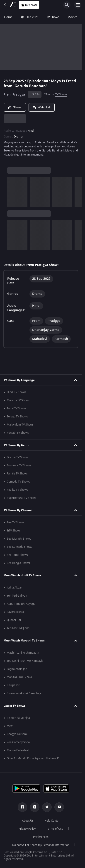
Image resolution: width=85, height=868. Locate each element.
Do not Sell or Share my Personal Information (41, 845)
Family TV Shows (17, 474)
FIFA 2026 (29, 17)
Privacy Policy (27, 829)
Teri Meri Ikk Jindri (18, 628)
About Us (28, 821)
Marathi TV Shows (18, 400)
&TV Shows (14, 531)
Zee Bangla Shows (18, 563)
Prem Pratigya (14, 95)
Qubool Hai (14, 620)
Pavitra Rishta (15, 612)
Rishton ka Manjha (18, 718)
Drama (18, 137)
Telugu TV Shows (17, 417)
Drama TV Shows (18, 457)
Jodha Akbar (14, 588)
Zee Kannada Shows (19, 547)
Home (8, 17)
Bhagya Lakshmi (17, 734)
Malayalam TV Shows (20, 425)
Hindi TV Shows (16, 392)
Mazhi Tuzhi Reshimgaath (23, 653)
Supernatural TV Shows (21, 498)
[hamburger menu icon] (78, 5)
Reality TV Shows (17, 490)
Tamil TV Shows (17, 408)
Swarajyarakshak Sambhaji (24, 693)
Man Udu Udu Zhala (19, 677)
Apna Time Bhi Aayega (21, 604)
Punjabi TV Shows (18, 433)
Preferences (41, 837)
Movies (72, 17)
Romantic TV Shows (19, 465)
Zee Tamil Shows (17, 555)
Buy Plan (29, 5)
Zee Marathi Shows (19, 539)
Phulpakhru (14, 685)
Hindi (31, 131)
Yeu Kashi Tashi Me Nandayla (25, 661)
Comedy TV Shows (18, 482)
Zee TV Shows (16, 522)
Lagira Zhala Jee (17, 669)
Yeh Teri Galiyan (17, 596)
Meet (10, 726)
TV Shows (53, 17)
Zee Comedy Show (18, 742)
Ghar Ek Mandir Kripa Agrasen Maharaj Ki (33, 758)
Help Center (52, 821)
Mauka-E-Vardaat (18, 750)
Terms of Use (55, 829)
